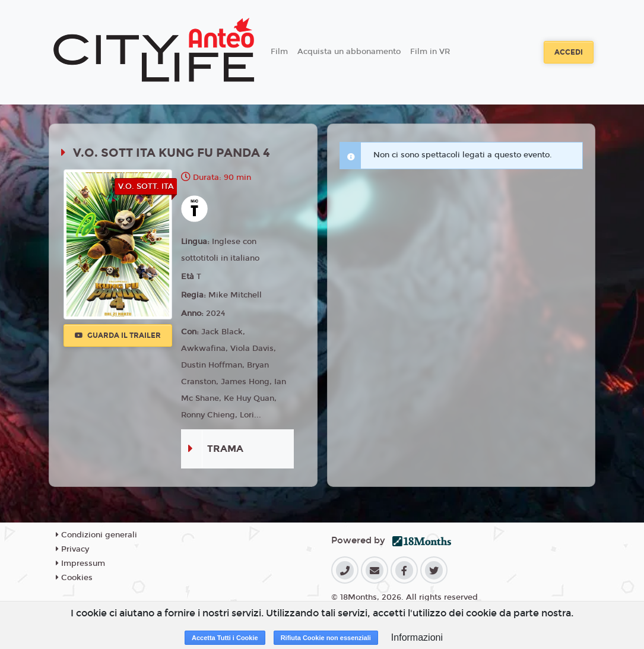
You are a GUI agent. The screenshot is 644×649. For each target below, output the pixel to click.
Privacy (72, 549)
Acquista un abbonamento (349, 52)
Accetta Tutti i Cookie (225, 638)
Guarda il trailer (118, 335)
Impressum (80, 563)
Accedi (569, 52)
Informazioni (417, 637)
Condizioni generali (96, 535)
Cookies (74, 578)
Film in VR (430, 52)
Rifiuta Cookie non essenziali (326, 638)
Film (279, 52)
